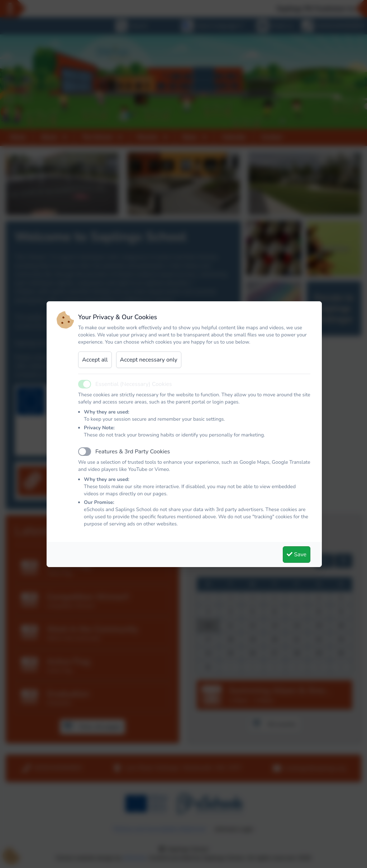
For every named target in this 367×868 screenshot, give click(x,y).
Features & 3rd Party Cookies (133, 452)
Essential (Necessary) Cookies (134, 384)
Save (297, 555)
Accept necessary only (149, 360)
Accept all (95, 360)
